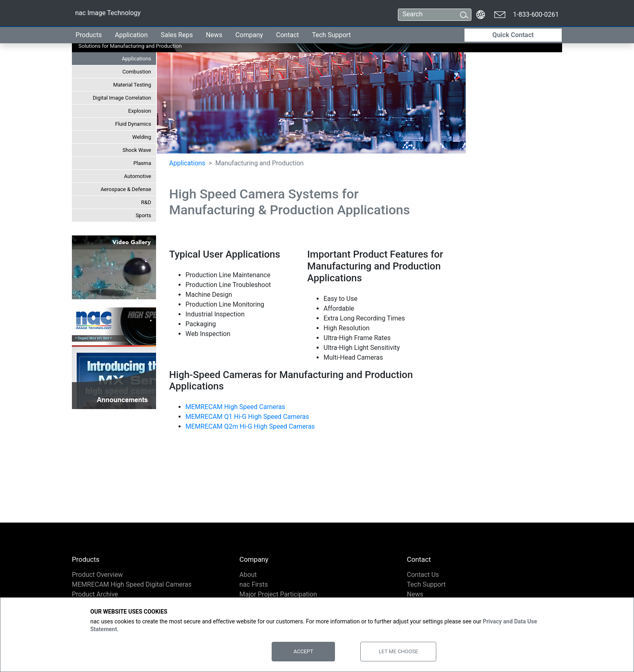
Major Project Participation (278, 594)
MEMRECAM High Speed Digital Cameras (132, 584)
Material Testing (132, 85)
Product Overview (97, 575)
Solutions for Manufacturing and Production (130, 46)
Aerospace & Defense (126, 189)
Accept (304, 651)
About (248, 575)
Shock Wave (137, 150)
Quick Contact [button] (513, 35)
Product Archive (95, 594)
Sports (143, 215)
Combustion (137, 72)
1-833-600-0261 (536, 14)
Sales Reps (177, 35)
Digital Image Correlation (122, 98)
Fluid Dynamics (133, 124)
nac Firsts (254, 584)
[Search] (427, 15)
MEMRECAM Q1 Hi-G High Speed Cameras (247, 417)
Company (249, 35)
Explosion (140, 111)
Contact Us (423, 575)
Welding (142, 137)
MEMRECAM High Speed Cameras (235, 407)
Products (89, 35)
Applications (136, 59)
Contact (288, 35)
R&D (146, 202)
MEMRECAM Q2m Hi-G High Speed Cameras (250, 426)
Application (131, 35)
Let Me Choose (398, 651)
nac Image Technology (108, 14)
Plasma (142, 163)
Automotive (138, 176)
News (214, 35)
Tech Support (332, 35)
